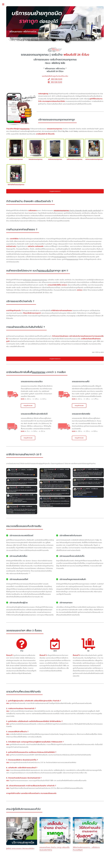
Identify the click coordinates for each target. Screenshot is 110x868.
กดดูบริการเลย (28, 406)
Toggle (4, 4)
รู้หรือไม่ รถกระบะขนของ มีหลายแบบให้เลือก (20, 848)
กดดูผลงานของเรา (55, 191)
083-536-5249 (55, 79)
